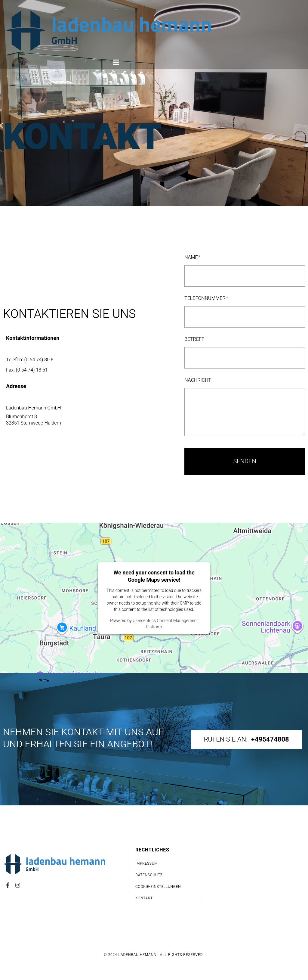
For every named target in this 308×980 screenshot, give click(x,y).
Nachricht (198, 381)
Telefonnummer (206, 299)
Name (192, 258)
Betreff (194, 340)
